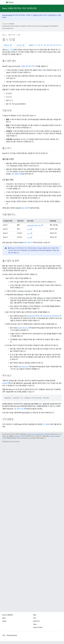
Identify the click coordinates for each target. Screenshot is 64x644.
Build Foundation (7, 15)
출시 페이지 (28, 243)
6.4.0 (29, 230)
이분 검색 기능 (18, 409)
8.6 (45, 45)
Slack (35, 624)
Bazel (4, 35)
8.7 (42, 45)
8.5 (48, 45)
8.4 (51, 45)
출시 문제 (25, 208)
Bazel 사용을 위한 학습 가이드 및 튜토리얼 (19, 8)
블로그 (4, 618)
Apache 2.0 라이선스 (20, 436)
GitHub (5, 383)
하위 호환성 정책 (17, 174)
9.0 (39, 45)
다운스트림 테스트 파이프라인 (49, 316)
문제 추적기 (36, 621)
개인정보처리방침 (12, 635)
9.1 (36, 45)
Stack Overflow (38, 627)
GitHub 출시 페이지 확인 (34, 226)
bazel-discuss (23, 328)
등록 (60, 15)
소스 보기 (20, 45)
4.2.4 (29, 238)
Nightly (31, 45)
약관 (4, 635)
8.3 (54, 45)
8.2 (58, 45)
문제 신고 (8, 45)
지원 (34, 618)
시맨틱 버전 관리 (26, 66)
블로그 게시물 (10, 50)
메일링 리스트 (37, 15)
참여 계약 (51, 15)
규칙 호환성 (46, 424)
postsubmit (31, 316)
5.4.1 (29, 234)
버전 (19, 35)
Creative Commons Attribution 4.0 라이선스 (38, 434)
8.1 (61, 45)
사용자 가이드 (12, 35)
